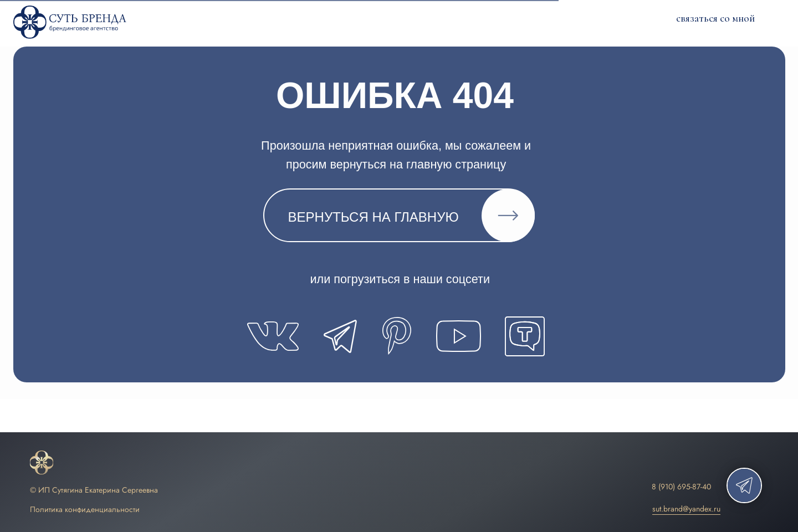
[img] (42, 463)
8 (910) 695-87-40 (681, 487)
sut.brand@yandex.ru (686, 509)
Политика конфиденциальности (85, 509)
